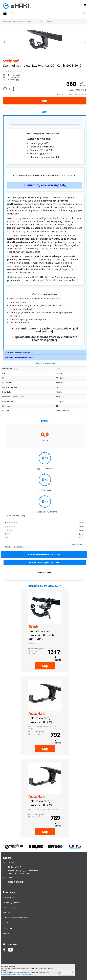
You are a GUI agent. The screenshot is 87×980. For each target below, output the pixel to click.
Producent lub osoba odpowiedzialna (17, 352)
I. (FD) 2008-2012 (49, 22)
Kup (45, 101)
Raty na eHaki (8, 898)
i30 (35, 22)
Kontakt (6, 922)
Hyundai (29, 22)
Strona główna (8, 22)
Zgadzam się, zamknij (66, 973)
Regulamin (7, 912)
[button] (5, 42)
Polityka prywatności (11, 903)
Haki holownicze (20, 22)
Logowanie (7, 933)
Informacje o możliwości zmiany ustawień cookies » (17, 975)
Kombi (40, 22)
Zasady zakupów (10, 907)
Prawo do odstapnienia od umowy (16, 917)
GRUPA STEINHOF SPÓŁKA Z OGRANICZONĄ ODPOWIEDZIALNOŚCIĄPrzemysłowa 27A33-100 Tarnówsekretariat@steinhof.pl (45, 353)
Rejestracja (7, 928)
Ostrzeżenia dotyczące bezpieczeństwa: (19, 358)
